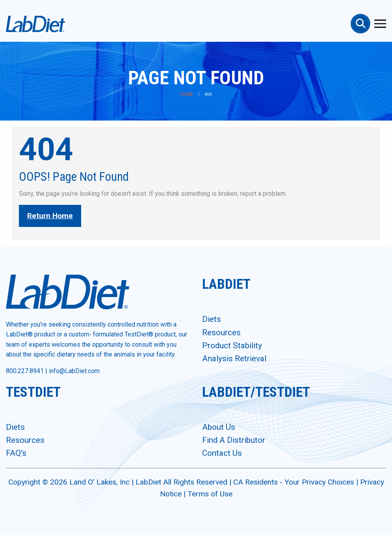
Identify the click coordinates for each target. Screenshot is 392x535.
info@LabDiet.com (74, 371)
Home (187, 94)
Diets (212, 319)
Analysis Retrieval (234, 359)
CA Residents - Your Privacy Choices (295, 482)
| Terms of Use (208, 494)
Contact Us (222, 453)
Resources (221, 333)
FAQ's (16, 453)
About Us (219, 427)
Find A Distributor (234, 440)
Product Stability (232, 346)
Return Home (50, 216)
